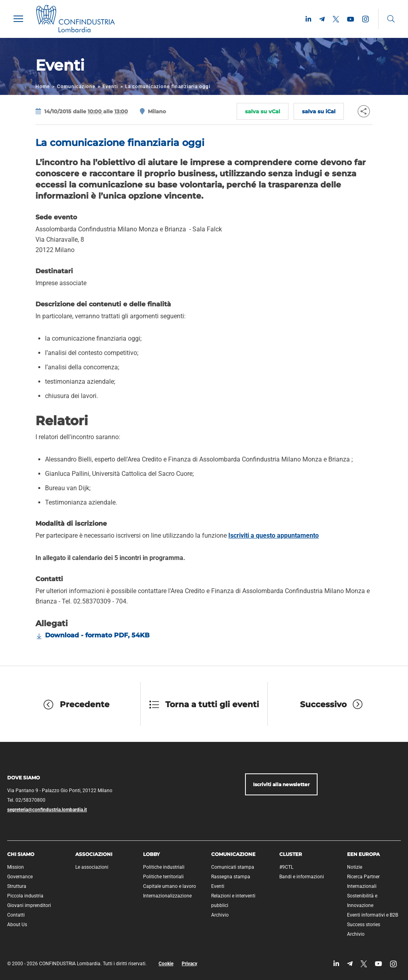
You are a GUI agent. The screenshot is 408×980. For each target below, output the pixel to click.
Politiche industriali (164, 867)
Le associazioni (92, 867)
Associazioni (94, 854)
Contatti (16, 915)
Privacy (189, 964)
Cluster (291, 854)
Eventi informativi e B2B (373, 915)
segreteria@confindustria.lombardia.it (47, 810)
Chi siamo (21, 854)
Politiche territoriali (163, 877)
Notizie (355, 867)
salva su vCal (263, 111)
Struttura (17, 886)
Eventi (110, 87)
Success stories (364, 925)
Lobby (151, 854)
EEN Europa (363, 854)
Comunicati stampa (233, 867)
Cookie (166, 964)
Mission (16, 867)
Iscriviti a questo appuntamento (274, 535)
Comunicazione (76, 87)
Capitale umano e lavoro (170, 886)
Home (43, 87)
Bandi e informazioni (302, 877)
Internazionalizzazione (167, 896)
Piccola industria (25, 896)
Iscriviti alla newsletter (281, 784)
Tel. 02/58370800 (26, 800)
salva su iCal (319, 111)
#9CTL (286, 867)
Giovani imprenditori (29, 905)
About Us (17, 925)
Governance (20, 877)
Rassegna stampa (231, 877)
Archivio (220, 915)
